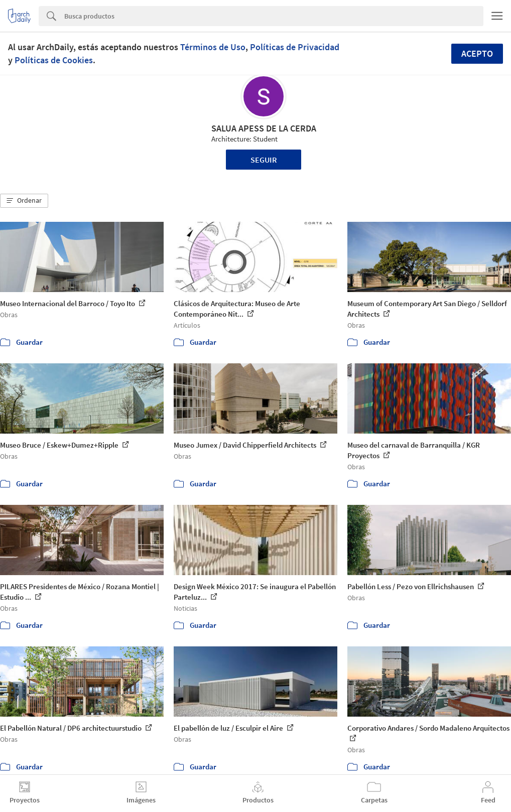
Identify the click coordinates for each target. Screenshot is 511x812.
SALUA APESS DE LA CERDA (264, 128)
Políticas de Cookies (54, 60)
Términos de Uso (213, 47)
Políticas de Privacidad (295, 47)
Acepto (477, 53)
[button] (24, 201)
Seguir (264, 160)
